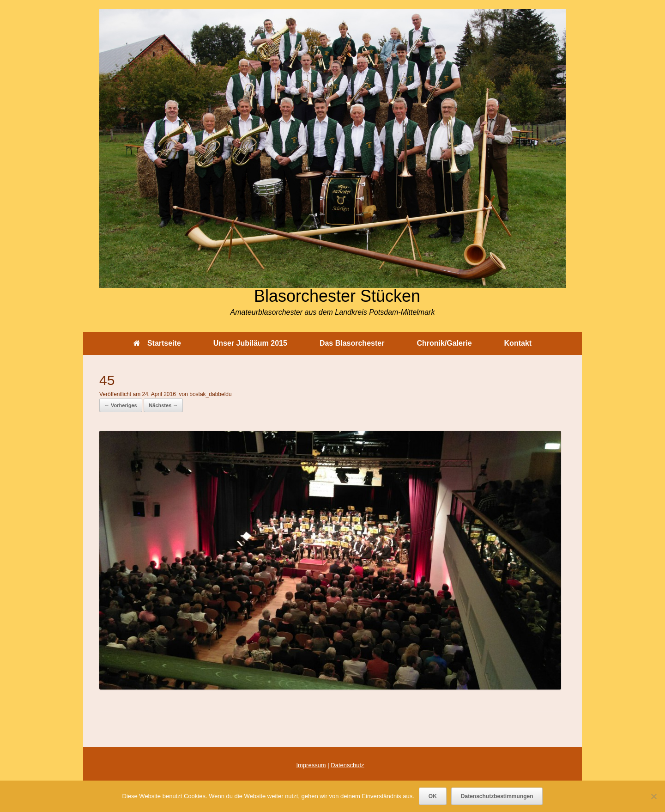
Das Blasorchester (352, 343)
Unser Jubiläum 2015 (250, 343)
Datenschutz (347, 765)
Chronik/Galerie (444, 343)
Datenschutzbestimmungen (497, 796)
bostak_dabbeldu (210, 394)
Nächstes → (163, 405)
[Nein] (653, 796)
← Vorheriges (121, 405)
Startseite (157, 343)
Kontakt (518, 343)
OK (433, 796)
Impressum (311, 765)
